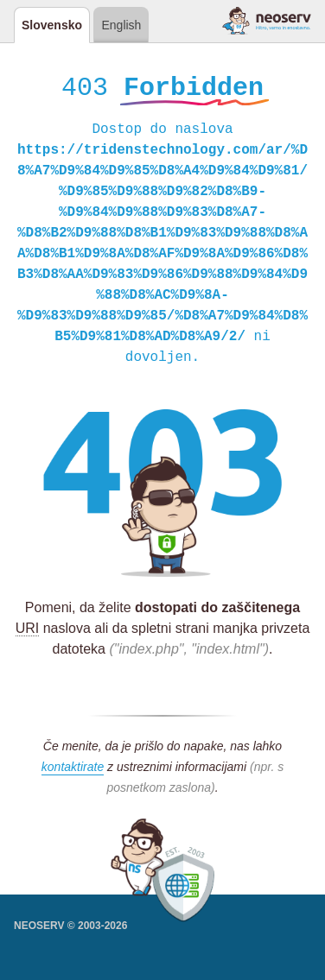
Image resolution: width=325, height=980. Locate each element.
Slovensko (52, 25)
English (121, 25)
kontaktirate (73, 769)
